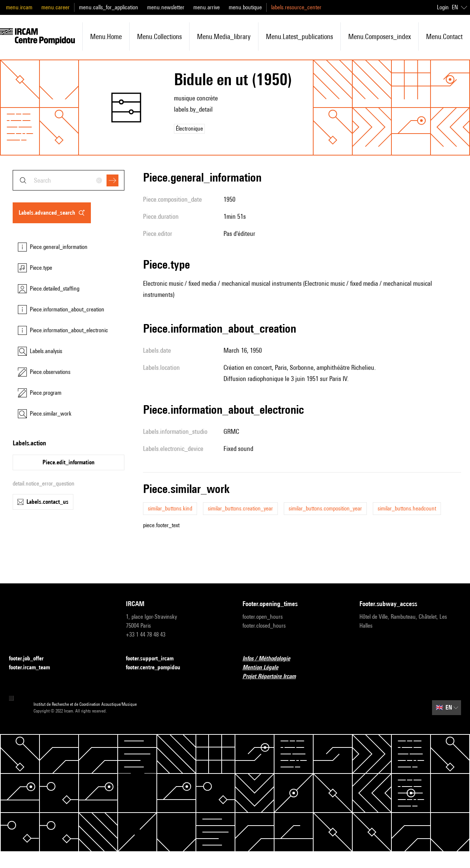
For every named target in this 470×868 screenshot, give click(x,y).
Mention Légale (265, 668)
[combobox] (69, 180)
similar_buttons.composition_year (325, 508)
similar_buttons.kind (170, 508)
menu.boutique (245, 7)
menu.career (55, 7)
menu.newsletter (166, 7)
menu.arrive (207, 7)
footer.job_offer (31, 659)
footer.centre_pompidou (158, 668)
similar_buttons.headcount (407, 508)
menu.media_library (224, 36)
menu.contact (444, 36)
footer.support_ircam (154, 659)
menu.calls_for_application (109, 7)
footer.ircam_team (34, 668)
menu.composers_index (380, 36)
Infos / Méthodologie (271, 659)
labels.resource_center (296, 7)
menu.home (106, 36)
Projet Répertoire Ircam (274, 677)
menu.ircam (19, 7)
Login (443, 7)
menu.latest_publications (299, 36)
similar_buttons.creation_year (240, 508)
